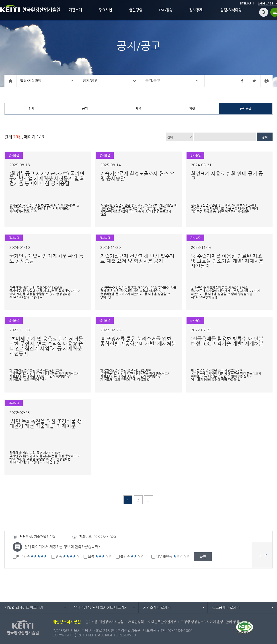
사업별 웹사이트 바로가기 (24, 608)
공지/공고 (90, 81)
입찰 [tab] (192, 108)
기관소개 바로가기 (157, 608)
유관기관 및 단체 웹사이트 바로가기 (101, 608)
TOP (260, 555)
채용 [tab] (138, 108)
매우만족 (32, 556)
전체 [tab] (31, 108)
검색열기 (264, 12)
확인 (203, 557)
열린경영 (136, 10)
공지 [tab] (85, 108)
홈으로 (11, 81)
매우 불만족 (173, 556)
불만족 (134, 556)
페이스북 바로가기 (242, 81)
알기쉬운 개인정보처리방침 (105, 622)
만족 (68, 556)
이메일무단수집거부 (162, 622)
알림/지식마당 (231, 10)
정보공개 (196, 10)
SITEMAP (246, 3)
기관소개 (75, 10)
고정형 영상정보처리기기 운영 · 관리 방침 (210, 622)
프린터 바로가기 (266, 81)
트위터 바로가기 (254, 81)
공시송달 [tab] (246, 108)
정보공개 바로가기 (226, 608)
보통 (100, 556)
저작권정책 (136, 622)
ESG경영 (166, 10)
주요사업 (105, 10)
